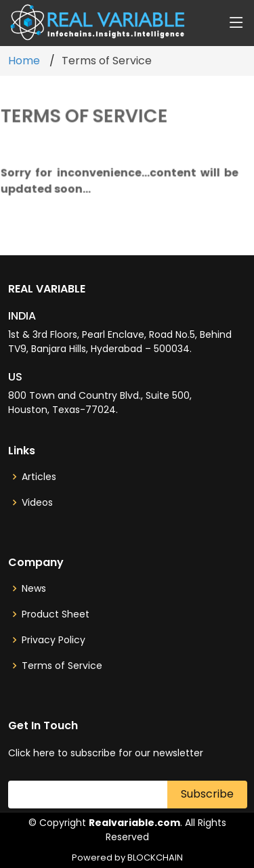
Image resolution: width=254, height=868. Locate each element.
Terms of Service (62, 666)
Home (24, 61)
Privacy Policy (54, 640)
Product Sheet (56, 614)
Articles (39, 477)
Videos (37, 502)
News (34, 588)
